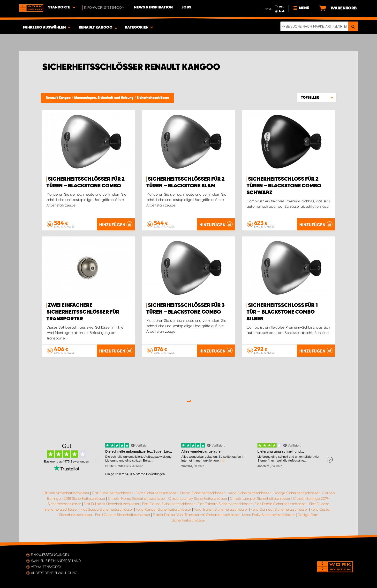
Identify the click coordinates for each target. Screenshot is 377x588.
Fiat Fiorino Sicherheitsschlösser (168, 504)
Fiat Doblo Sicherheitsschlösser (281, 504)
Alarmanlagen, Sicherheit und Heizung (104, 98)
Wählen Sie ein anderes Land (56, 561)
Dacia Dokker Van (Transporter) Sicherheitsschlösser (196, 515)
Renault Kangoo (59, 98)
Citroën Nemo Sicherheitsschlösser (137, 499)
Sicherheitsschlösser (153, 98)
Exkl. (282, 11)
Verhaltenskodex (46, 567)
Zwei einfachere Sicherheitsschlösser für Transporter (83, 312)
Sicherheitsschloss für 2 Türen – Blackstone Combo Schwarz (284, 186)
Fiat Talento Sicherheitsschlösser (225, 504)
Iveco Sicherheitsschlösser (249, 493)
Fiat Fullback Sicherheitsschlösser (112, 504)
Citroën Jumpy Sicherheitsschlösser (198, 499)
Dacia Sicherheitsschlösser (203, 493)
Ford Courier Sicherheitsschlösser (123, 515)
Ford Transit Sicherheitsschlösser (221, 509)
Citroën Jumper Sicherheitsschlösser (260, 499)
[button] (317, 97)
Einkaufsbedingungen (50, 555)
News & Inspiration (153, 7)
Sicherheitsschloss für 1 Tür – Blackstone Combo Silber (282, 312)
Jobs (186, 7)
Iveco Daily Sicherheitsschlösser (269, 515)
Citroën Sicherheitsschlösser (66, 493)
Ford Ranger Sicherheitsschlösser (163, 509)
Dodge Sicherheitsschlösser (297, 493)
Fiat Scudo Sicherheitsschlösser (107, 509)
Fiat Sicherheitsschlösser (112, 493)
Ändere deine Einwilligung (54, 573)
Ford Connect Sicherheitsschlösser (279, 509)
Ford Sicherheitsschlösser (157, 493)
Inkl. (282, 7)
